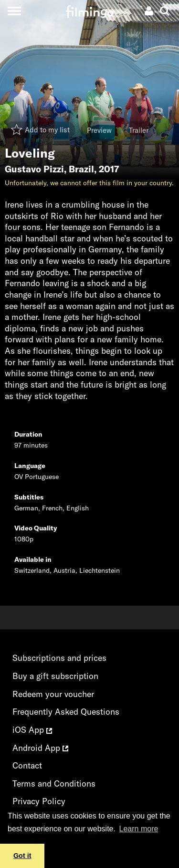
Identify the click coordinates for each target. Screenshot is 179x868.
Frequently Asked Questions (66, 712)
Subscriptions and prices (59, 658)
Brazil (81, 169)
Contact (27, 765)
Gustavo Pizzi (34, 169)
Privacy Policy (39, 801)
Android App (40, 748)
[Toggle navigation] (14, 11)
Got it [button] (22, 856)
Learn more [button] (139, 829)
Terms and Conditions (54, 783)
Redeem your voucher (53, 694)
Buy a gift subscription (55, 676)
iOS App (32, 730)
